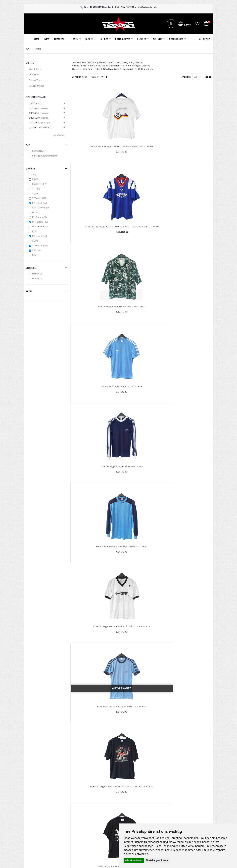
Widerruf (184, 800)
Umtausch (154, 817)
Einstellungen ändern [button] (157, 860)
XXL (37, 250)
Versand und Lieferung (161, 804)
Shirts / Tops (35, 80)
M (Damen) (40, 217)
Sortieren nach (80, 77)
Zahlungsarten (157, 809)
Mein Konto (95, 791)
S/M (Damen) (41, 207)
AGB (181, 796)
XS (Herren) (40, 184)
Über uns (154, 791)
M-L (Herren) (41, 226)
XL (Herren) (41, 245)
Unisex (38, 278)
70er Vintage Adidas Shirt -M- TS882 (142, 230)
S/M (36, 255)
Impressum (185, 791)
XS (35, 179)
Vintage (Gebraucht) (46, 156)
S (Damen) (39, 198)
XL (35, 241)
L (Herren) (40, 236)
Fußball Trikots (36, 86)
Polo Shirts (34, 75)
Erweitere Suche (97, 804)
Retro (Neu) (40, 151)
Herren (38, 274)
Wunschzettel (96, 800)
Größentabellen (157, 800)
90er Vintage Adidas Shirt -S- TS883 (94, 230)
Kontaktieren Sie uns (160, 796)
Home (28, 49)
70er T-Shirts (35, 69)
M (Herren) (40, 222)
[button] (197, 24)
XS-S (36, 189)
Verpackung (155, 813)
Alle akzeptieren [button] (134, 860)
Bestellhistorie (97, 796)
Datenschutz (185, 804)
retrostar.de (99, 827)
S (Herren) (40, 203)
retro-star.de (99, 819)
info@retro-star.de (147, 7)
